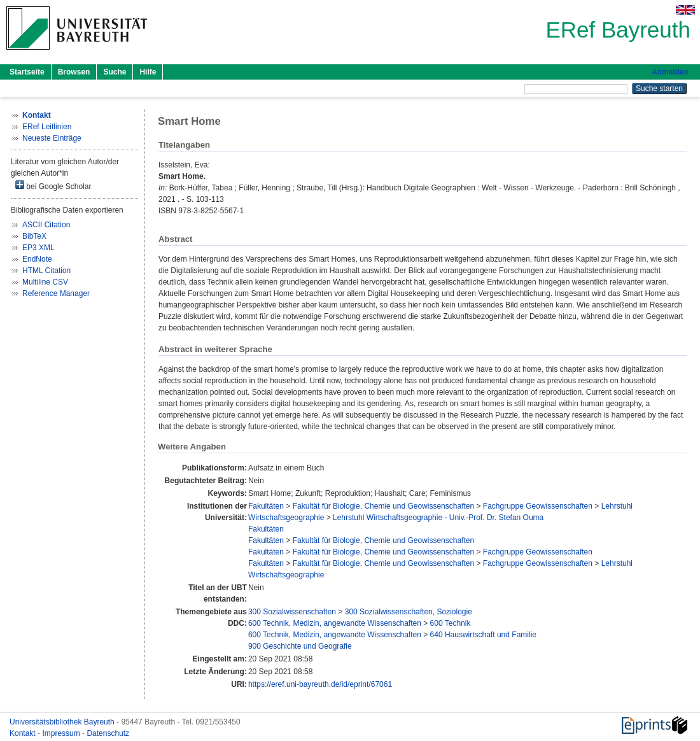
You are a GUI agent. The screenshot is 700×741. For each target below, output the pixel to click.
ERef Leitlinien (47, 127)
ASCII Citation (46, 225)
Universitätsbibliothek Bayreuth (63, 722)
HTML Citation (46, 271)
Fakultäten (266, 506)
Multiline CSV (45, 282)
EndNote (37, 259)
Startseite (27, 72)
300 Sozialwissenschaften (292, 612)
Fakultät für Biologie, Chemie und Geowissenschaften (384, 506)
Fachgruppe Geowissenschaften (538, 506)
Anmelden (670, 72)
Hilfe (148, 72)
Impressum (62, 733)
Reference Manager (56, 293)
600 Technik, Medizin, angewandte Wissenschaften (335, 623)
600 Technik (451, 623)
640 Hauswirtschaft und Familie (483, 635)
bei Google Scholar (53, 186)
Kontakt (24, 733)
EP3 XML (38, 248)
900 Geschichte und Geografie (300, 646)
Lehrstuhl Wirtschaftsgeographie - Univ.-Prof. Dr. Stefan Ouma (438, 518)
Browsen (74, 72)
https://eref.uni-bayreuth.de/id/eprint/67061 (320, 684)
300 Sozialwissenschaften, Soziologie (409, 612)
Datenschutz (108, 733)
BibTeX (34, 236)
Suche (115, 72)
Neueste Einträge (52, 138)
